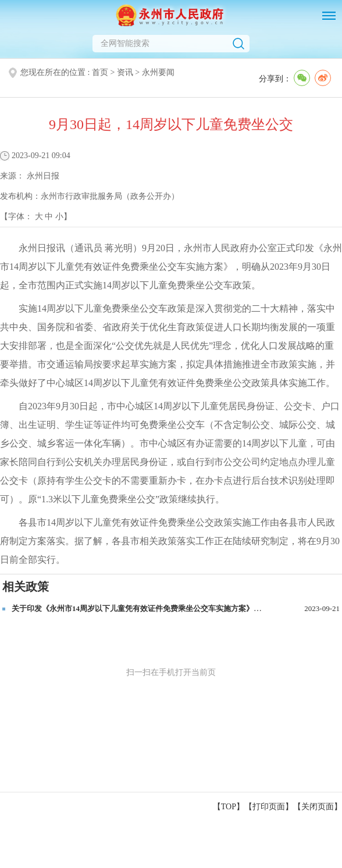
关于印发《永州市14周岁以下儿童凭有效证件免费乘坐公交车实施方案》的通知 (144, 608)
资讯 (125, 72)
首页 (100, 72)
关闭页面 (318, 807)
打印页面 (269, 807)
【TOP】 (229, 807)
